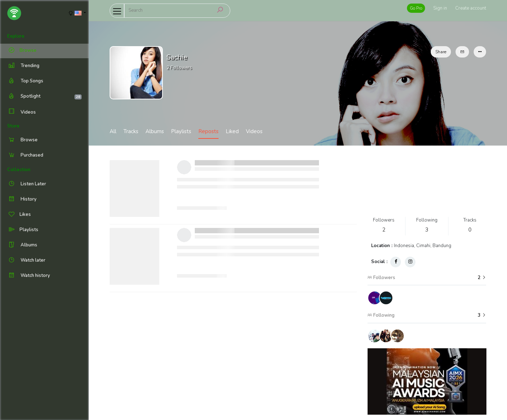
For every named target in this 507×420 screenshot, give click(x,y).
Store (13, 126)
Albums (155, 131)
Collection (19, 170)
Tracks (131, 131)
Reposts (208, 131)
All (113, 131)
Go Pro (416, 8)
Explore (16, 36)
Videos (21, 112)
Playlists (181, 131)
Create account (471, 8)
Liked (232, 131)
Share (441, 52)
